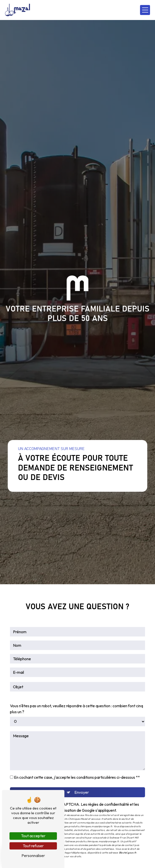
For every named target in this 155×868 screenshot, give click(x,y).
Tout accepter (33, 836)
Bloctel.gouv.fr (128, 853)
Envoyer (82, 792)
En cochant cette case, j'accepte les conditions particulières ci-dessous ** (77, 777)
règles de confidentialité (108, 804)
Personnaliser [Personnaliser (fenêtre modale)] (33, 855)
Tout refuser (33, 846)
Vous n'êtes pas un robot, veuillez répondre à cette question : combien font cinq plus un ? (77, 709)
